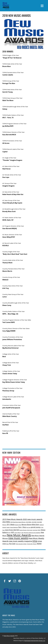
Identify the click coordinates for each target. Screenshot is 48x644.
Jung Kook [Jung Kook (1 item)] (35, 530)
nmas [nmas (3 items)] (40, 541)
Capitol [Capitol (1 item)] (8, 527)
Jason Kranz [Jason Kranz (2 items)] (9, 530)
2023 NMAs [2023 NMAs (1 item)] (29, 522)
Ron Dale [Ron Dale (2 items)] (12, 544)
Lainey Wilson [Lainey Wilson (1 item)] (18, 533)
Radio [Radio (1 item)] (7, 544)
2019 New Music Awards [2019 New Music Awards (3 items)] (12, 519)
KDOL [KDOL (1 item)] (39, 530)
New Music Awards (9, 636)
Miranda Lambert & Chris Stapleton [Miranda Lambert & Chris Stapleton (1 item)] (32, 533)
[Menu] (42, 6)
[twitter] (10, 581)
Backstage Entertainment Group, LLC (35, 641)
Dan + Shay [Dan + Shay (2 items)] (22, 527)
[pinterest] (20, 581)
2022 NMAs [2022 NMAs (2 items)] (6, 522)
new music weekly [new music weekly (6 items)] (18, 538)
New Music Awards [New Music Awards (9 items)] (19, 535)
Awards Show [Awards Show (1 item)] (18, 525)
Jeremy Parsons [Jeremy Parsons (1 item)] (23, 530)
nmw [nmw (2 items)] (4, 544)
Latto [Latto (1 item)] (22, 533)
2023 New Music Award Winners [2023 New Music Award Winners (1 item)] (18, 522)
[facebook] (5, 581)
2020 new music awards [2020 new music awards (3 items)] (33, 519)
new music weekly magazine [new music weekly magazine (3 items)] (20, 541)
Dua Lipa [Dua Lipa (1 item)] (28, 527)
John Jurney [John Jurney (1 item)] (30, 530)
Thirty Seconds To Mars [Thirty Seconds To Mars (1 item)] (21, 544)
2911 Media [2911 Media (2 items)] (11, 525)
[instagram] (15, 581)
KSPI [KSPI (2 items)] (12, 532)
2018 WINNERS (8, 51)
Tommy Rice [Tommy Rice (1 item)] (30, 544)
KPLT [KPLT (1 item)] (9, 533)
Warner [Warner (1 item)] (35, 544)
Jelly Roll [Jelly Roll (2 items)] (16, 530)
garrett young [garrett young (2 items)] (35, 527)
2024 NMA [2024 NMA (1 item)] (34, 522)
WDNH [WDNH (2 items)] (39, 544)
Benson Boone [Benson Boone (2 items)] (27, 525)
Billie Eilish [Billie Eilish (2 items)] (35, 525)
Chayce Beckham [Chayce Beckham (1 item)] (14, 527)
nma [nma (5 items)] (35, 541)
